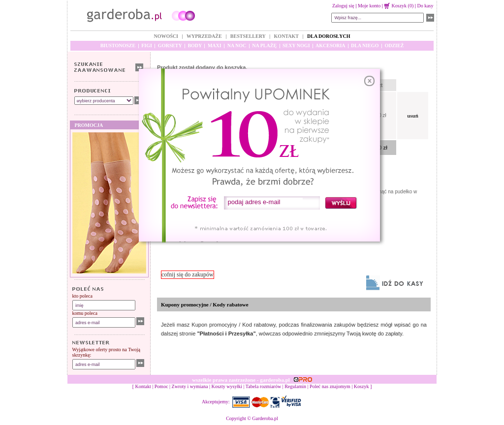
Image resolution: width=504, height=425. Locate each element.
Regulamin (295, 386)
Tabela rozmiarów (263, 386)
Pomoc (161, 386)
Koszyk (362, 386)
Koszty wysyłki (227, 386)
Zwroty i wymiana (190, 386)
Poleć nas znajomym (330, 386)
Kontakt (143, 386)
